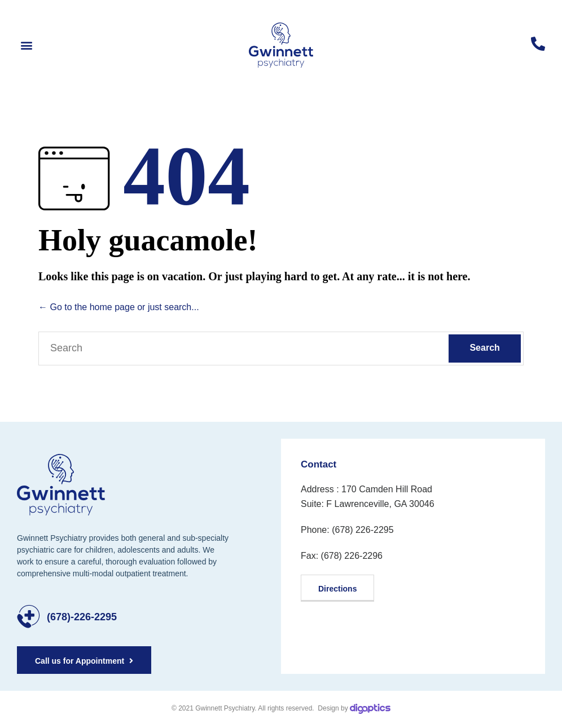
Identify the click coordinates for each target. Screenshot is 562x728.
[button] (26, 45)
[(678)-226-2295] (28, 617)
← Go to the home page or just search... (119, 307)
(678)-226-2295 (82, 617)
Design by (353, 708)
